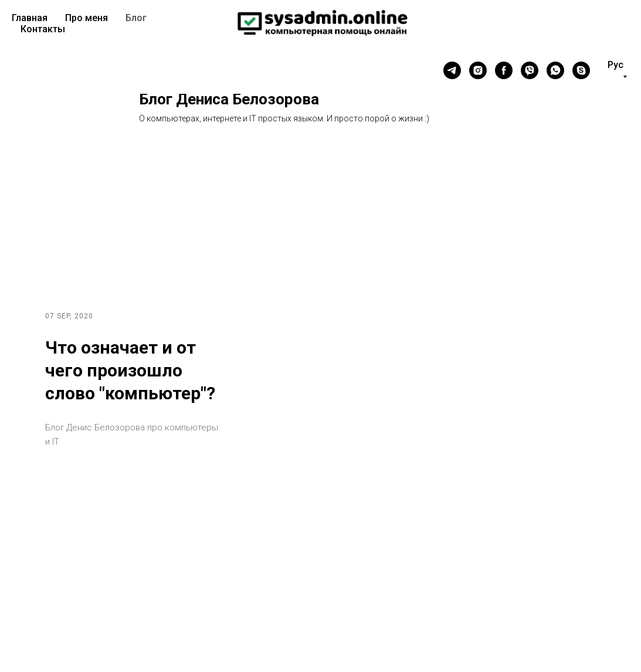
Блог (136, 18)
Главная (30, 18)
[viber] (530, 70)
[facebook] (504, 70)
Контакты (43, 29)
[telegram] (452, 70)
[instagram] (478, 70)
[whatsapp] (555, 70)
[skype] (581, 70)
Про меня (87, 18)
